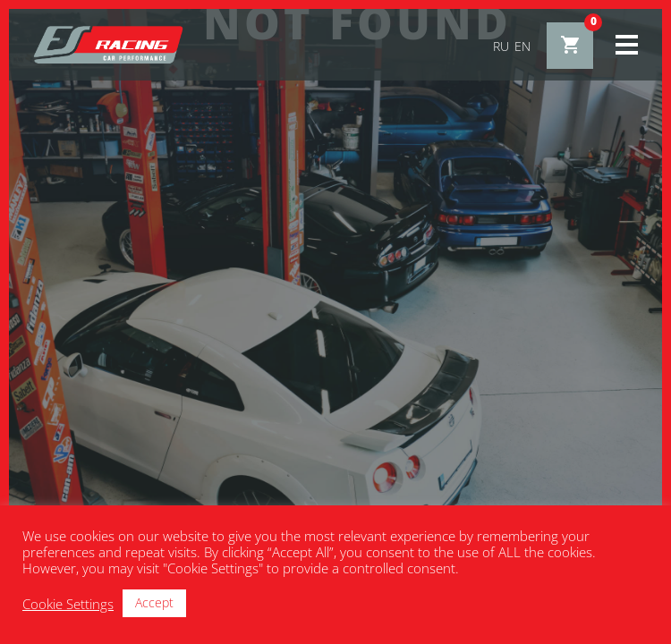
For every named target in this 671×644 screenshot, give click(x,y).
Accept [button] (154, 602)
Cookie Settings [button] (68, 604)
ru (501, 46)
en (522, 46)
